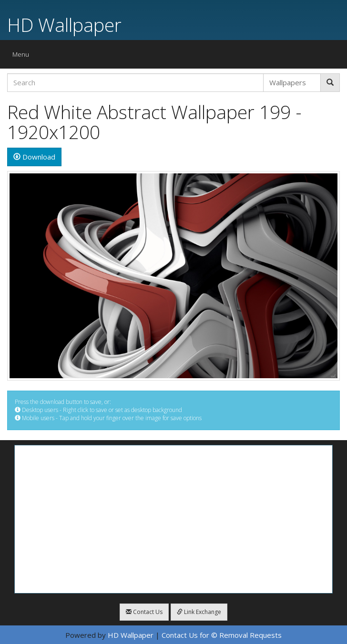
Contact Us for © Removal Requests (222, 635)
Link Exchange (199, 612)
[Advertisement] (173, 519)
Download (34, 157)
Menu (23, 56)
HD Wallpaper (64, 25)
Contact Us (144, 612)
